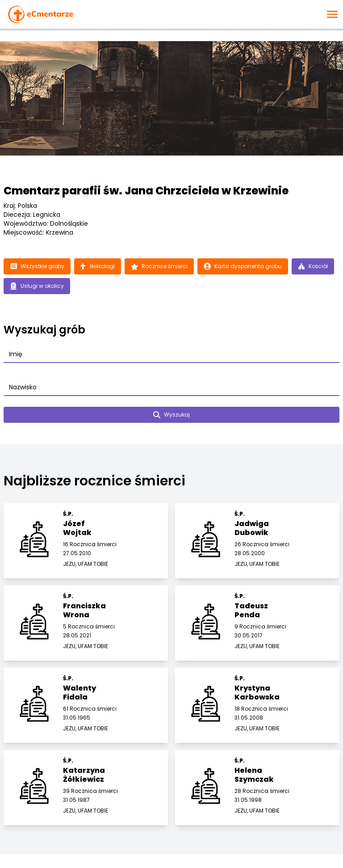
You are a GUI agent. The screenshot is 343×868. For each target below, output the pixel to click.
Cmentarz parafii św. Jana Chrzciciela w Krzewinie (146, 191)
